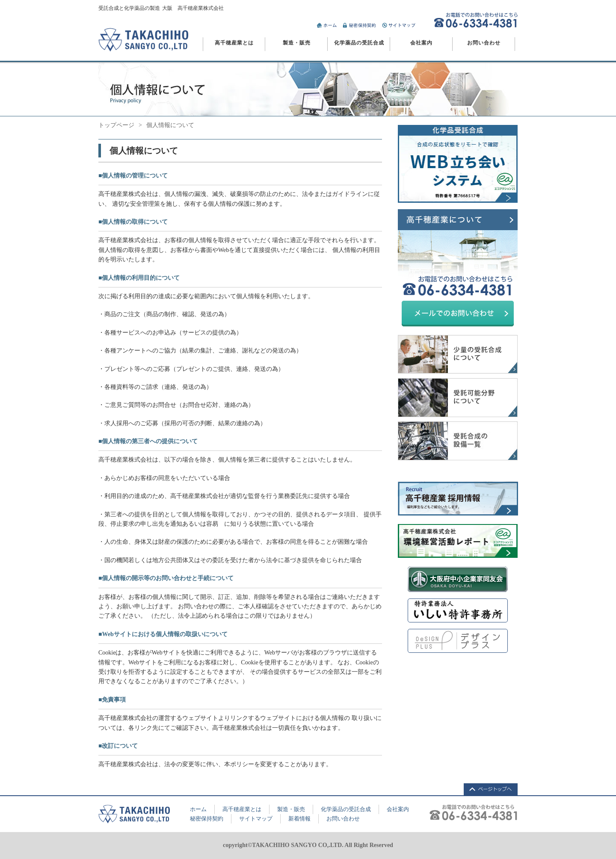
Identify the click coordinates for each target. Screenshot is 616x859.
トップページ (116, 125)
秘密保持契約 (207, 819)
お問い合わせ (484, 43)
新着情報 (299, 819)
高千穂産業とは (234, 43)
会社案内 (421, 43)
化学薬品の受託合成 (359, 43)
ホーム (198, 809)
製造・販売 (297, 43)
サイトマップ (256, 819)
